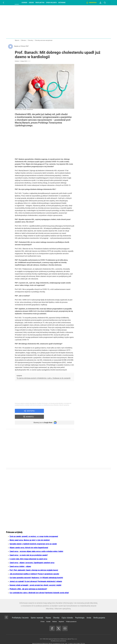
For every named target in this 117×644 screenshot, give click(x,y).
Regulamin (61, 617)
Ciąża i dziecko (67, 613)
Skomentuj (61, 412)
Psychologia (80, 613)
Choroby (24, 3)
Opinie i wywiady (37, 613)
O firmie (42, 617)
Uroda (89, 613)
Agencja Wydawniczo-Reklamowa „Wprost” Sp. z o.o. (63, 634)
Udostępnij (31, 412)
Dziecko (31, 3)
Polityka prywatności (71, 617)
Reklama (55, 617)
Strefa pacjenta (51, 3)
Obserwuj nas (42, 418)
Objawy (48, 613)
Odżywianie (62, 3)
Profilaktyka (40, 3)
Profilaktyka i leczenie (20, 613)
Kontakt (48, 617)
